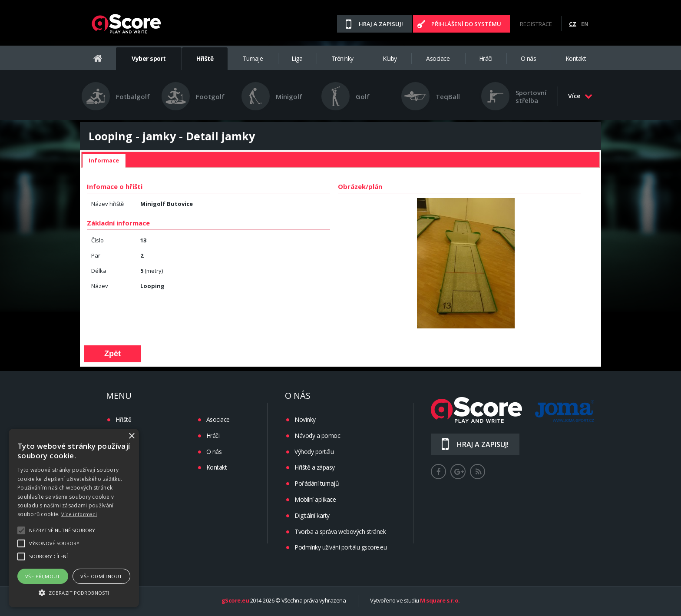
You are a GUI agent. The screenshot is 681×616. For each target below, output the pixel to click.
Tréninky (342, 58)
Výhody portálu (314, 452)
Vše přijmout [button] (43, 576)
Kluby (390, 58)
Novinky (305, 419)
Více (580, 96)
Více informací (79, 514)
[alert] (74, 518)
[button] (74, 592)
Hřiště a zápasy (315, 467)
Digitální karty (312, 515)
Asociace (438, 58)
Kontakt (576, 58)
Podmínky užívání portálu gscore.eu (340, 547)
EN (585, 24)
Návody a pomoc (317, 436)
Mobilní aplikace (315, 499)
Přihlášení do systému (466, 24)
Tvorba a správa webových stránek (340, 532)
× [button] (131, 436)
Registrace (536, 24)
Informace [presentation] (104, 160)
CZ (573, 24)
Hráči (486, 58)
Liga (297, 58)
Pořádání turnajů (317, 483)
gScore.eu (235, 601)
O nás (529, 58)
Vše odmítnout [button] (101, 576)
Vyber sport (149, 58)
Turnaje (253, 58)
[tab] (104, 161)
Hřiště (205, 58)
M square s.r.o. (440, 601)
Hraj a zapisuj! (381, 24)
